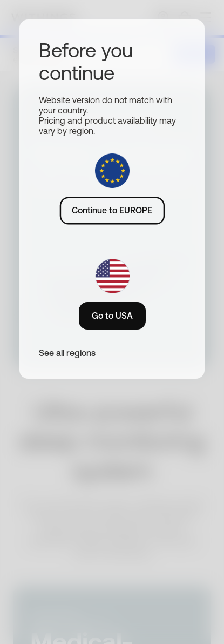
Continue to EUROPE (112, 210)
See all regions (67, 353)
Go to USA (112, 316)
